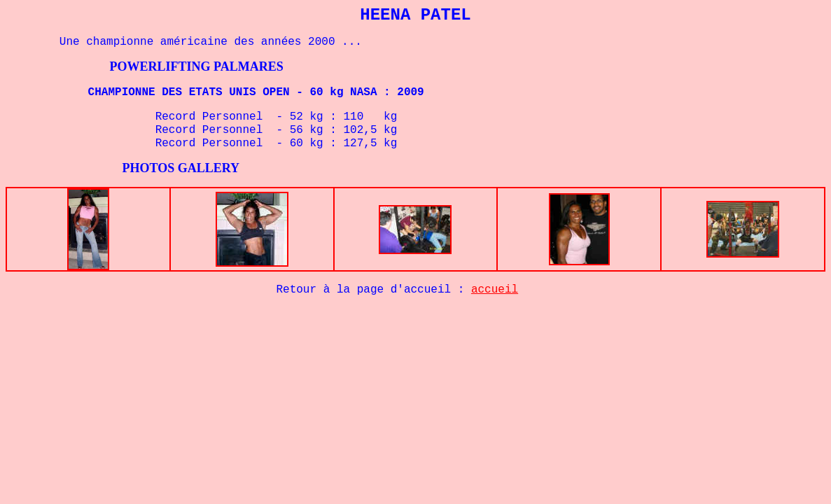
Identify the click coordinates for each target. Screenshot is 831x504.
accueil (495, 290)
